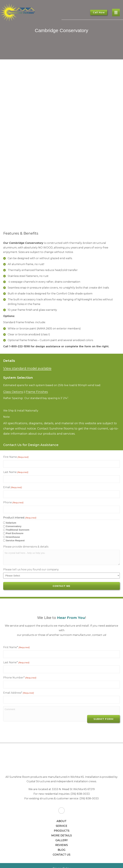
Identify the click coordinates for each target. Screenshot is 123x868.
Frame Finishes (37, 392)
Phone (13, 499)
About (61, 810)
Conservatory (14, 521)
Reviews (61, 834)
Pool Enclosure (15, 528)
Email (12, 485)
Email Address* (18, 683)
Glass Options (13, 392)
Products (62, 819)
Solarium (11, 517)
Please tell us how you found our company (31, 564)
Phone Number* (20, 669)
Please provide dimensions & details (26, 541)
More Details (61, 824)
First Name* (16, 642)
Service (61, 814)
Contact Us (61, 843)
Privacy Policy (61, 857)
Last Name (16, 471)
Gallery (62, 829)
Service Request (15, 535)
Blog (61, 838)
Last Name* (16, 655)
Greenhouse (13, 531)
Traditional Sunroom (18, 524)
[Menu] (116, 13)
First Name (16, 457)
